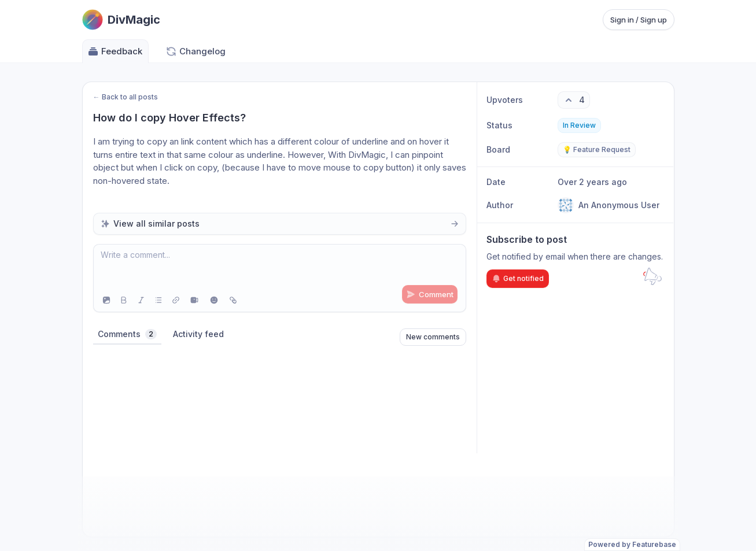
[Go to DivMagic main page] (121, 20)
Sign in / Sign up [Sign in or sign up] (639, 20)
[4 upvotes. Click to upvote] (574, 100)
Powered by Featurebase (632, 544)
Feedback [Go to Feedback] (115, 51)
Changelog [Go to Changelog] (196, 51)
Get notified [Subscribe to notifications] (518, 279)
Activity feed (198, 334)
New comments (433, 337)
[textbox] (280, 267)
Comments (127, 334)
